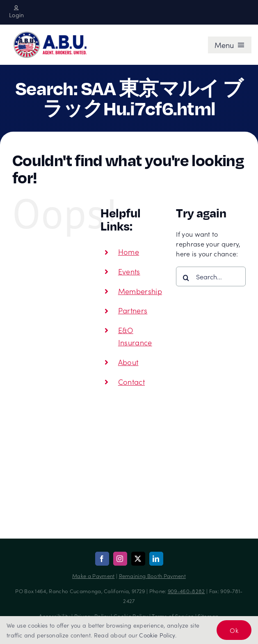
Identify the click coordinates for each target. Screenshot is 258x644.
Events (129, 271)
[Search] (186, 278)
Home (129, 252)
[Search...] (211, 276)
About (128, 362)
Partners (133, 310)
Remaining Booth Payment (152, 576)
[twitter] (138, 559)
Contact (131, 382)
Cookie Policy (157, 635)
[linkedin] (156, 559)
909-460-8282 (186, 591)
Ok (234, 630)
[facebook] (102, 559)
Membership (140, 291)
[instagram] (120, 559)
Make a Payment (93, 576)
